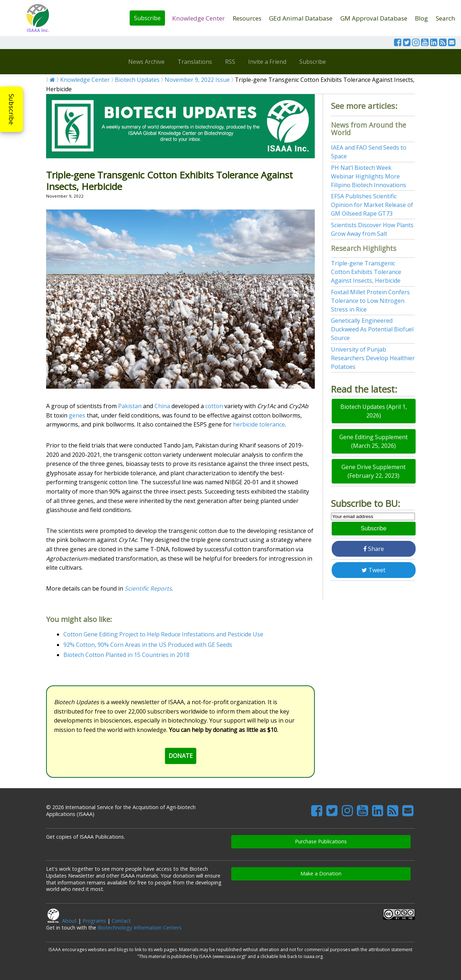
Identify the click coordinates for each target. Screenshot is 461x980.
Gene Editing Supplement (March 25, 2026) (373, 441)
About (69, 921)
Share (374, 549)
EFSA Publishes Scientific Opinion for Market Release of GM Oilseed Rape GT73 (372, 205)
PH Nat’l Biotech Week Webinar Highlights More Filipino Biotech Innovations (369, 176)
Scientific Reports (148, 588)
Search (446, 18)
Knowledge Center (198, 18)
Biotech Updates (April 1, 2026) (374, 411)
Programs (94, 921)
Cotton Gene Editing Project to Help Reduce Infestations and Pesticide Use (163, 634)
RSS (230, 62)
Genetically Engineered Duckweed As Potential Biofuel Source (372, 329)
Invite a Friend (267, 62)
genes (77, 415)
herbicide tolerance (259, 424)
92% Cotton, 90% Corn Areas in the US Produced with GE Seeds (148, 645)
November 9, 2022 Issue (197, 80)
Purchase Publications (321, 841)
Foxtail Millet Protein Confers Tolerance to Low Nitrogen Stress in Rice (370, 301)
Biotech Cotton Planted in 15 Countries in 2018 (126, 655)
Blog (421, 18)
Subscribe (147, 18)
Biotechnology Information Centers (140, 928)
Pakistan (130, 406)
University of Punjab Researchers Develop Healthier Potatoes (373, 358)
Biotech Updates (137, 80)
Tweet (373, 570)
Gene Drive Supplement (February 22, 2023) (373, 471)
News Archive (146, 62)
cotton (214, 406)
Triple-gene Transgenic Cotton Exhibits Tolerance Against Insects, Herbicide (366, 272)
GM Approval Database (374, 18)
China (162, 406)
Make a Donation (321, 873)
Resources (247, 18)
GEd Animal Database (301, 18)
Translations (195, 62)
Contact (121, 921)
